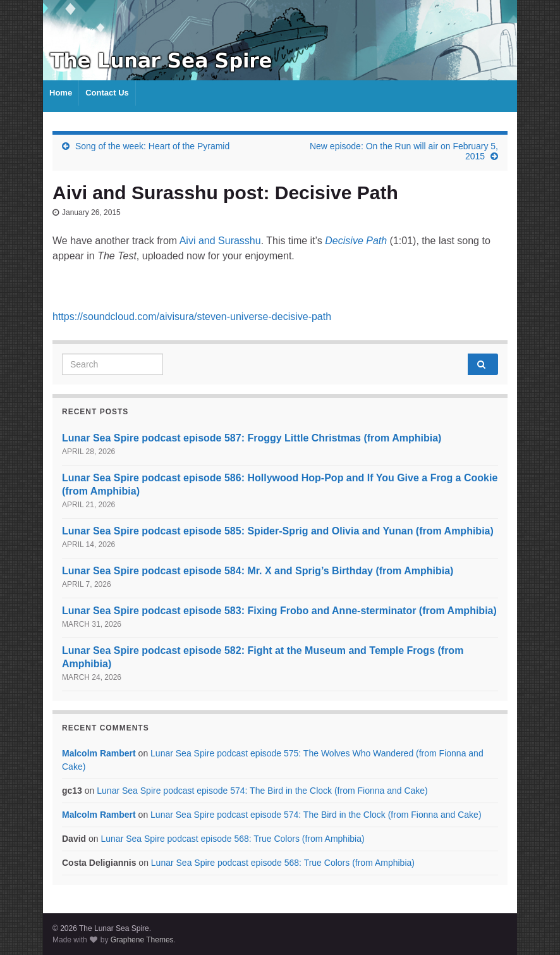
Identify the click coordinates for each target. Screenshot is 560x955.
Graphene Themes (142, 940)
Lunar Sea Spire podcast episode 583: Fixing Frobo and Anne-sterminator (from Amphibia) (279, 611)
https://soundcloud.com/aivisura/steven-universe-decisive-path (192, 317)
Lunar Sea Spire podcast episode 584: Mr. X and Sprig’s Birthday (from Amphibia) (258, 571)
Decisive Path (356, 241)
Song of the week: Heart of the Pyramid (152, 146)
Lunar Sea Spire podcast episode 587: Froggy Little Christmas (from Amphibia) (252, 438)
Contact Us (107, 93)
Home (61, 93)
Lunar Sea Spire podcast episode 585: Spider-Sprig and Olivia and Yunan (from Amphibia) (278, 531)
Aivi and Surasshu (220, 241)
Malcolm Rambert (99, 753)
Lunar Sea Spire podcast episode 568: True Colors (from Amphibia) (232, 839)
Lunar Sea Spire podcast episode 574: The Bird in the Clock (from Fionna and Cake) (262, 791)
